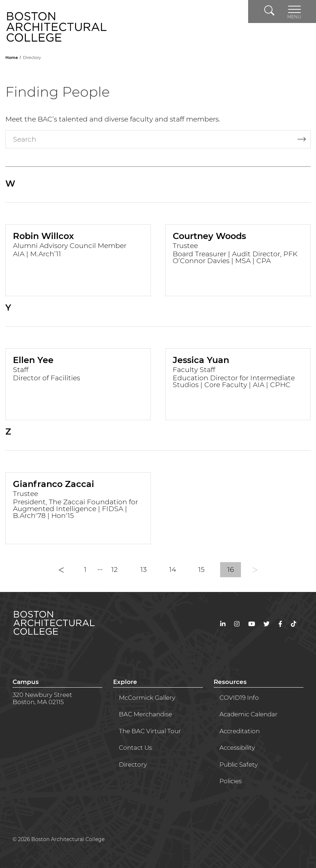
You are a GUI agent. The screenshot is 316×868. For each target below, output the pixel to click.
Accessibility (237, 748)
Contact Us (135, 748)
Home (12, 58)
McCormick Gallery (147, 698)
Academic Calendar (248, 714)
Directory (133, 764)
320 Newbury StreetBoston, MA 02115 (42, 698)
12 (115, 570)
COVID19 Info (239, 698)
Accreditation (240, 731)
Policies (231, 781)
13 (144, 570)
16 (231, 570)
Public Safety (239, 764)
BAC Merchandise (145, 714)
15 (201, 570)
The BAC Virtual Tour (150, 731)
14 (173, 570)
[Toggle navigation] (294, 12)
